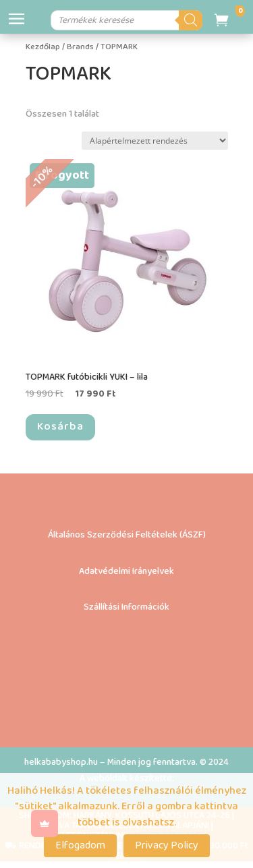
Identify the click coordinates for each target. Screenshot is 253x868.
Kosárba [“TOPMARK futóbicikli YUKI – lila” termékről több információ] (60, 427)
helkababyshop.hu (61, 762)
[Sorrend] (155, 141)
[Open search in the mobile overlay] (128, 20)
